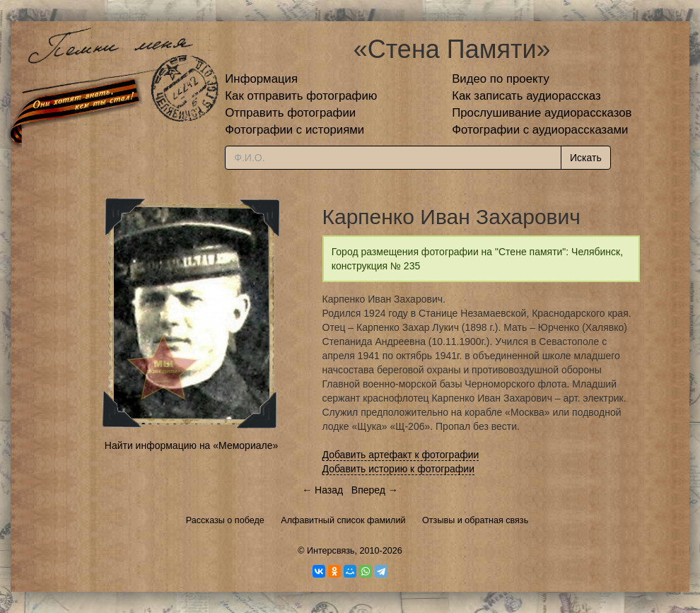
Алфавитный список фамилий (343, 520)
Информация (261, 79)
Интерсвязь (331, 551)
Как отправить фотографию (301, 96)
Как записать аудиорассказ (526, 96)
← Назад (322, 490)
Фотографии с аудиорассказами (540, 130)
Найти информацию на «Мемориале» (191, 445)
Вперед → (375, 490)
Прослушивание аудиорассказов (542, 113)
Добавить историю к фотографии (399, 469)
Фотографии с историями (294, 130)
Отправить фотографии (290, 113)
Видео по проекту (501, 79)
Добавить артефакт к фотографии (401, 455)
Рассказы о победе (225, 520)
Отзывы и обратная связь (475, 520)
